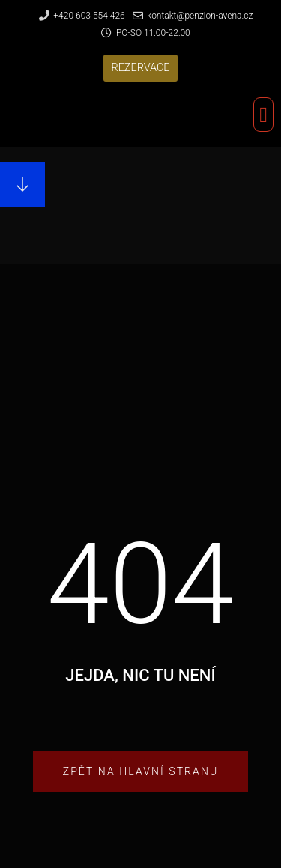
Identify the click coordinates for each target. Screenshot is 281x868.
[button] (140, 68)
